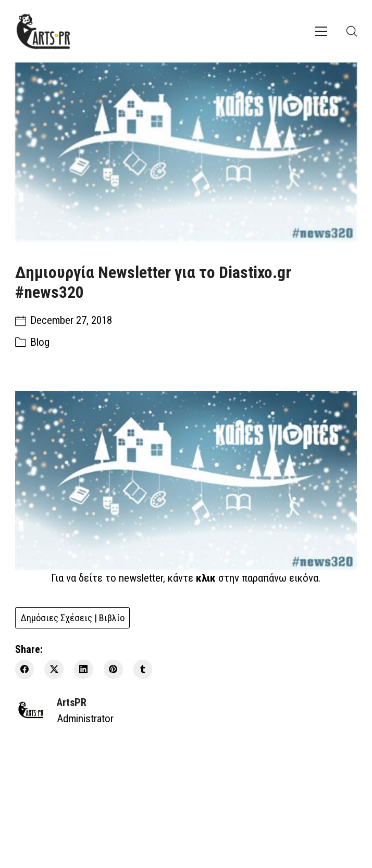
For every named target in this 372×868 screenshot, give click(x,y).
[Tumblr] (143, 669)
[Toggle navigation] (321, 31)
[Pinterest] (113, 669)
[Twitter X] (54, 669)
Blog (40, 342)
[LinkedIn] (84, 669)
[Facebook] (25, 669)
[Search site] (352, 31)
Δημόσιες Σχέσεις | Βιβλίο (72, 618)
